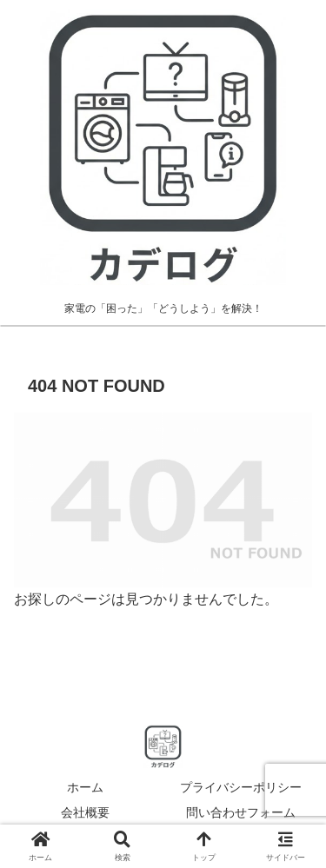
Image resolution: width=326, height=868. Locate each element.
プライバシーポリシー (241, 787)
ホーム (85, 787)
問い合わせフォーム (241, 812)
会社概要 (85, 812)
